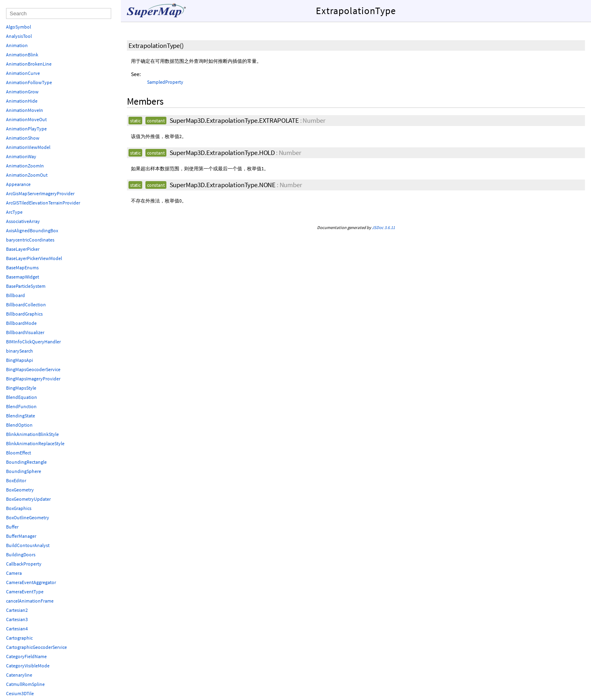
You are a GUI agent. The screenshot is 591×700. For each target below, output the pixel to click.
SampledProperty (165, 82)
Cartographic (19, 638)
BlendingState (21, 416)
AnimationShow (23, 138)
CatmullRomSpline (25, 684)
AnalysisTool (19, 36)
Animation (17, 45)
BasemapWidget (23, 277)
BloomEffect (19, 453)
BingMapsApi (20, 360)
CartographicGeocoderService (36, 647)
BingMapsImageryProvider (33, 379)
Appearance (18, 184)
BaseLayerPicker (23, 249)
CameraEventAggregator (31, 582)
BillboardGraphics (24, 314)
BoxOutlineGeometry (28, 517)
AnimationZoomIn (25, 166)
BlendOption (19, 425)
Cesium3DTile (20, 693)
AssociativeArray (23, 221)
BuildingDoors (21, 554)
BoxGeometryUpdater (28, 499)
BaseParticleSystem (26, 286)
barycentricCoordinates (30, 240)
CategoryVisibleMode (28, 666)
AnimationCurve (23, 73)
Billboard (16, 295)
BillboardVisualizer (25, 332)
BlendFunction (21, 406)
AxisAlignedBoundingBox (32, 230)
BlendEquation (22, 397)
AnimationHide (22, 101)
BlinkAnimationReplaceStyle (35, 443)
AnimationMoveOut (26, 119)
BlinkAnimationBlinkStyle (32, 434)
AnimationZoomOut (27, 175)
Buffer (12, 527)
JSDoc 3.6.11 (383, 227)
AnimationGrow (22, 92)
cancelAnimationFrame (30, 601)
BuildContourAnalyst (28, 545)
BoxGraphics (19, 508)
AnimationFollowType (29, 82)
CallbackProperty (24, 564)
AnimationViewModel (28, 147)
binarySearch (20, 351)
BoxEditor (16, 480)
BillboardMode (21, 323)
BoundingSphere (24, 471)
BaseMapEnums (22, 267)
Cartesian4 (17, 629)
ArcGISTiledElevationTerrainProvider (43, 203)
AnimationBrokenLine (29, 64)
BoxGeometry (20, 490)
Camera (14, 573)
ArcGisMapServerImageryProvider (40, 193)
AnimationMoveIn (25, 110)
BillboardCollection (26, 305)
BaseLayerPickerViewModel (34, 258)
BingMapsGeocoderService (33, 369)
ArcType (14, 212)
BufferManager (21, 536)
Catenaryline (19, 675)
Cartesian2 (17, 610)
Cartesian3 (17, 619)
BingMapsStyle (21, 388)
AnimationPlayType (26, 129)
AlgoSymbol (19, 27)
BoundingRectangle (26, 462)
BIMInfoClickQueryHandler (33, 342)
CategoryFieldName (26, 656)
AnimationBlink (22, 55)
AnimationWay (21, 156)
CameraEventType (25, 592)
